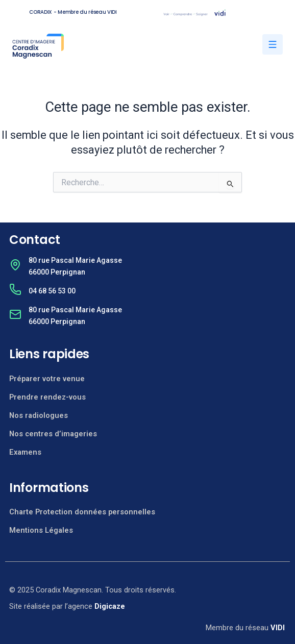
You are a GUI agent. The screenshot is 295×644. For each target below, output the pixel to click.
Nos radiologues (39, 415)
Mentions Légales (41, 530)
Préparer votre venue (47, 379)
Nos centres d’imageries (53, 434)
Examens (25, 452)
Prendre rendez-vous (47, 397)
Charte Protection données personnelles (82, 512)
